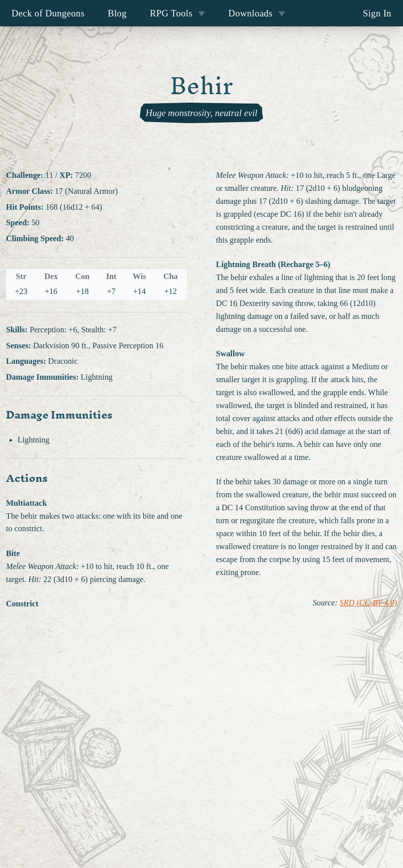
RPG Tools (177, 13)
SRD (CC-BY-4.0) (368, 603)
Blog (117, 13)
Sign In (377, 13)
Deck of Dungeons (48, 13)
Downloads (257, 13)
